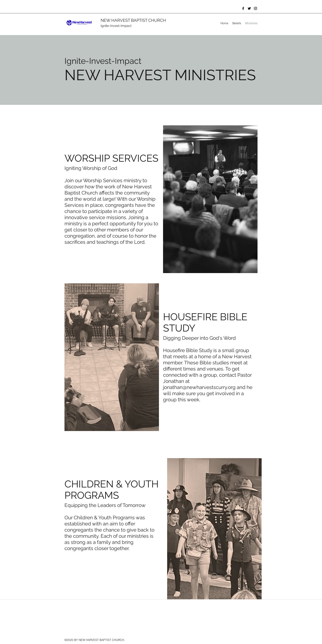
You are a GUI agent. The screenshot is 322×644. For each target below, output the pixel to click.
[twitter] (249, 8)
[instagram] (255, 8)
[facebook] (243, 8)
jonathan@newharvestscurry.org (199, 387)
